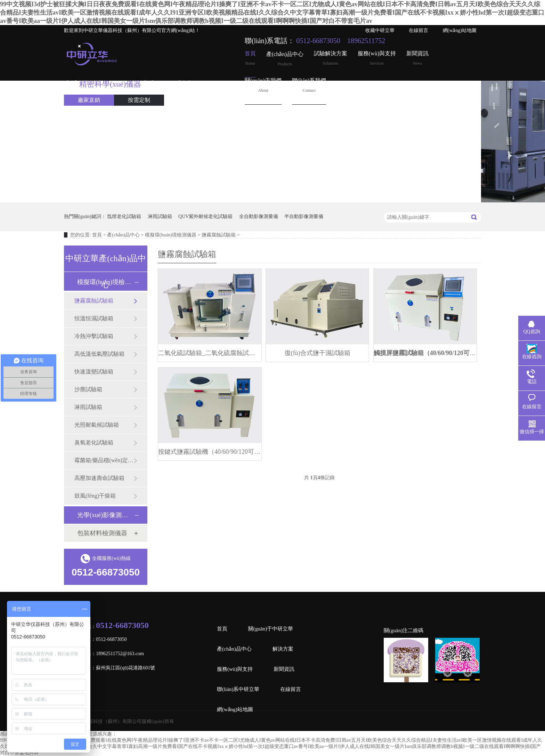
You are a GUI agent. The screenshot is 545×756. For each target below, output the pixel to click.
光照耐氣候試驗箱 (97, 425)
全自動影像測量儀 (259, 216)
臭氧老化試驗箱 (94, 443)
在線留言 (418, 30)
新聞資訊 (417, 58)
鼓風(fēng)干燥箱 (95, 496)
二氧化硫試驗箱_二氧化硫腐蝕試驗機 (210, 353)
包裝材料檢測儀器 (102, 533)
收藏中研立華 (380, 30)
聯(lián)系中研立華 (238, 689)
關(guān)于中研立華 (271, 629)
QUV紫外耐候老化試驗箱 (205, 216)
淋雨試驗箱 (160, 216)
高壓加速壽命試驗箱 (99, 478)
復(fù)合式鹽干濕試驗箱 (318, 353)
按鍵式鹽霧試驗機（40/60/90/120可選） (210, 452)
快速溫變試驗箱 (94, 372)
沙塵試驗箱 (88, 389)
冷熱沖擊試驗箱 (94, 336)
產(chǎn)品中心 (285, 59)
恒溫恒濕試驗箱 (94, 318)
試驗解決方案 (331, 58)
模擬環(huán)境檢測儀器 (171, 235)
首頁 (250, 58)
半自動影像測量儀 (304, 216)
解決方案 (283, 649)
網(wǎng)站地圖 (460, 30)
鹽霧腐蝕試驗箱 (219, 235)
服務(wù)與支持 (377, 58)
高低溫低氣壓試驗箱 (99, 354)
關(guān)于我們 (263, 85)
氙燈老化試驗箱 (124, 216)
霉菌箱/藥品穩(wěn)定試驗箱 (104, 460)
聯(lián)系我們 (309, 85)
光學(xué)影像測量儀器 (105, 515)
